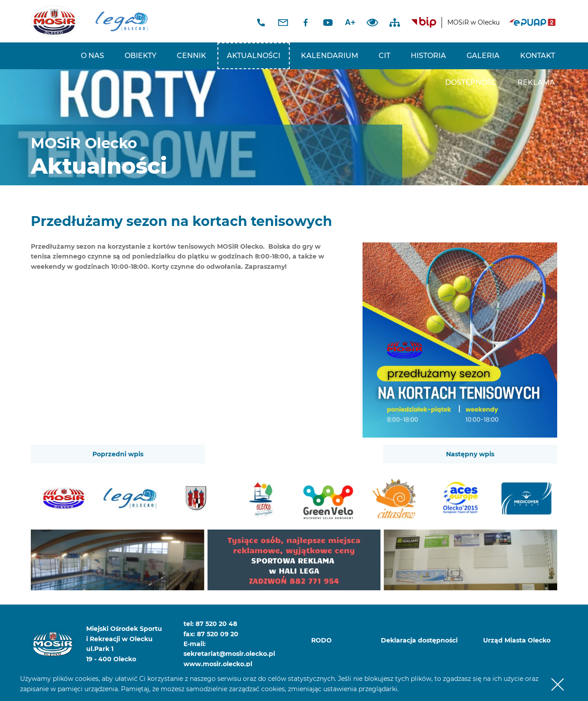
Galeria (483, 56)
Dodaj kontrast (372, 22)
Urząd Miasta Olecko (517, 640)
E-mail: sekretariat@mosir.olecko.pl (224, 649)
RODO (321, 640)
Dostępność (471, 82)
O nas (92, 56)
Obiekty (140, 56)
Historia (428, 56)
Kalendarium (329, 56)
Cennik (192, 56)
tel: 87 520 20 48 (210, 624)
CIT (384, 56)
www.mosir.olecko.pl (218, 664)
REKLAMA (536, 82)
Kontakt (538, 56)
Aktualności (254, 56)
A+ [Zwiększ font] (350, 22)
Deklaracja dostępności (419, 640)
